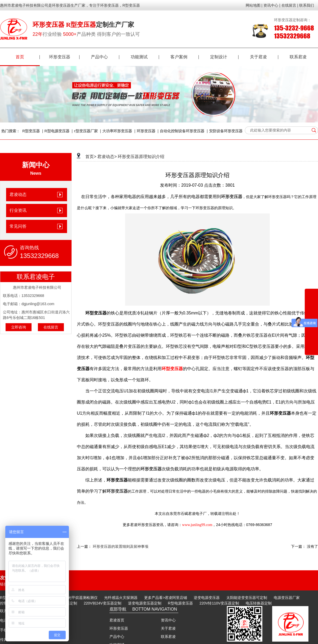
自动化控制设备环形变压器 (182, 131)
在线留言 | (290, 5)
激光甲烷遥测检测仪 (81, 598)
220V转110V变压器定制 (219, 603)
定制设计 (224, 57)
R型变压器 (31, 131)
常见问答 (18, 226)
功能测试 (145, 57)
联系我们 (307, 5)
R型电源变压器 (57, 131)
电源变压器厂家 (287, 598)
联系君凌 (298, 57)
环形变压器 (64, 57)
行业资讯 (18, 210)
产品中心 (105, 57)
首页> (91, 157)
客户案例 (185, 57)
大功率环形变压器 (117, 131)
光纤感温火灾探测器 (121, 598)
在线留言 (51, 327)
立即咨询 (19, 327)
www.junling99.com (197, 525)
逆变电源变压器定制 (145, 603)
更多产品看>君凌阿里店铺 (166, 598)
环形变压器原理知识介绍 (141, 157)
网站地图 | (254, 5)
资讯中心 (168, 620)
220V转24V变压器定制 (103, 603)
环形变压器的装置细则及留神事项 (121, 546)
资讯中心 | (272, 5)
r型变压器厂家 (86, 131)
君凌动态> (107, 157)
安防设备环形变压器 (226, 131)
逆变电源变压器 (207, 598)
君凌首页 (117, 620)
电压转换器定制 (259, 603)
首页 (28, 57)
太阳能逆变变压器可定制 (247, 598)
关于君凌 (264, 57)
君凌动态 (18, 194)
